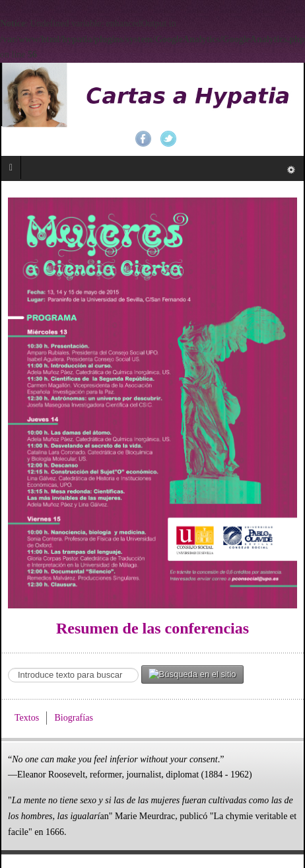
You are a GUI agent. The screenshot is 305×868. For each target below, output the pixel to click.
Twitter (168, 139)
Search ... (8, 666)
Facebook (143, 139)
